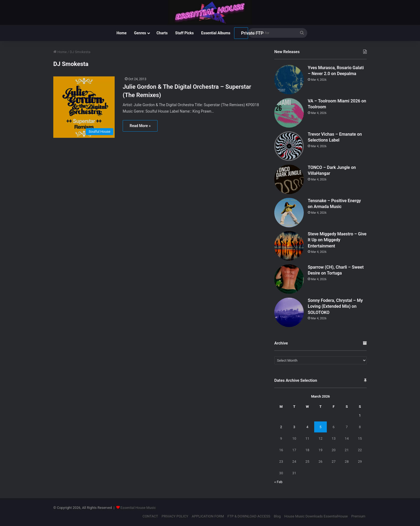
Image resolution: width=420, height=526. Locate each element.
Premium (358, 516)
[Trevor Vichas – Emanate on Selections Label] (289, 146)
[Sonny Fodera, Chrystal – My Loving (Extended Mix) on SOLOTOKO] (289, 312)
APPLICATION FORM (208, 516)
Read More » (140, 126)
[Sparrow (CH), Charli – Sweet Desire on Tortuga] (289, 279)
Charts (162, 33)
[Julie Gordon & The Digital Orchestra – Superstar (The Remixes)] (85, 107)
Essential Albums (216, 33)
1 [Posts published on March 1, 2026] (360, 415)
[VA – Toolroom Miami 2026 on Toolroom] (289, 113)
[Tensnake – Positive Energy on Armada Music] (289, 213)
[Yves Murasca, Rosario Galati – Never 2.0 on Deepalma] (289, 80)
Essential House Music (138, 508)
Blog (277, 516)
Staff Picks (184, 33)
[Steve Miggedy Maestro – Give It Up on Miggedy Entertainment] (289, 246)
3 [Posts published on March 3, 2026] (294, 427)
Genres (140, 33)
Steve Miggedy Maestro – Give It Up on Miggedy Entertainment (337, 240)
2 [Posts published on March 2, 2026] (281, 427)
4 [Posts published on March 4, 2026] (307, 427)
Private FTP (245, 33)
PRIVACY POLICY (175, 516)
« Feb (278, 482)
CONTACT (150, 516)
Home (121, 33)
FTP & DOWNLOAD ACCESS (249, 516)
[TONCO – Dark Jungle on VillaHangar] (289, 179)
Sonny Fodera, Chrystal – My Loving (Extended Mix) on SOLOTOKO (335, 306)
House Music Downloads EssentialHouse (316, 516)
